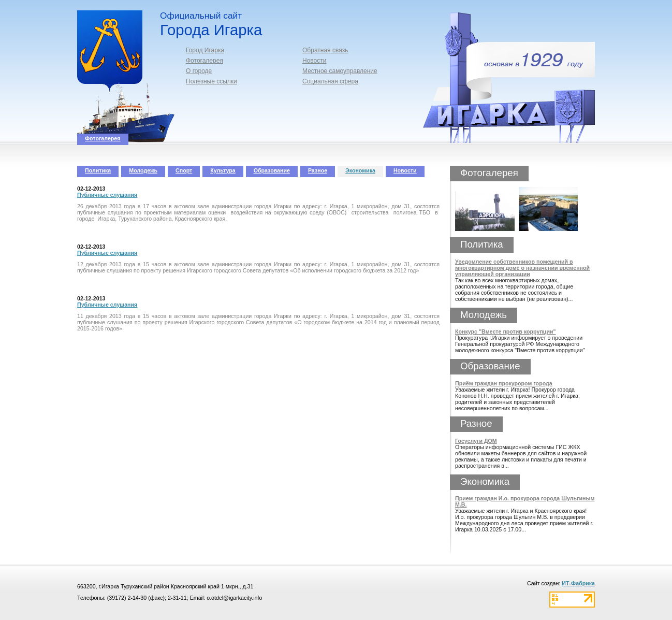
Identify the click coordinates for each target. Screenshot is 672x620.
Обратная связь (325, 50)
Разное (318, 170)
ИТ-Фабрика (578, 583)
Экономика (360, 170)
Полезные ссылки (211, 81)
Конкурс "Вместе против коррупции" (506, 331)
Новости (314, 61)
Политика (98, 170)
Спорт (184, 170)
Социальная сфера (330, 81)
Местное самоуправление (340, 71)
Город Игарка (205, 50)
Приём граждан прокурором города (504, 383)
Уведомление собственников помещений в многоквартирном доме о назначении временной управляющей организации (522, 268)
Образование (272, 170)
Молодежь (143, 170)
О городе (199, 71)
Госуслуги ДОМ (476, 441)
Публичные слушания (107, 195)
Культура (223, 170)
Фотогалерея (204, 61)
